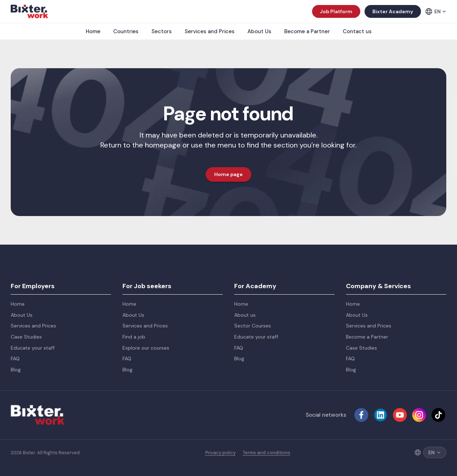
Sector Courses (253, 326)
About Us (259, 31)
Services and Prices (210, 31)
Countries (126, 31)
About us (245, 315)
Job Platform (336, 11)
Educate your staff (33, 348)
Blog (16, 370)
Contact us (357, 31)
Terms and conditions (267, 453)
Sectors (162, 31)
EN (440, 11)
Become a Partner (307, 31)
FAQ (15, 359)
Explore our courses (146, 348)
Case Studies (26, 337)
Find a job (134, 337)
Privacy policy (220, 453)
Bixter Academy (393, 11)
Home (93, 31)
